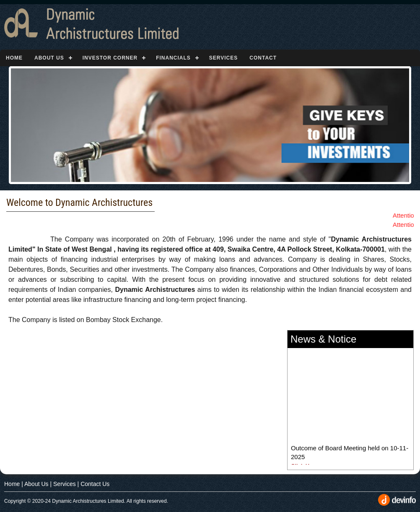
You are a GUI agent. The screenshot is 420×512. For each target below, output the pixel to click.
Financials (173, 58)
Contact (263, 58)
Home (14, 58)
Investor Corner (110, 58)
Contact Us (95, 484)
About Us (49, 58)
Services (223, 58)
